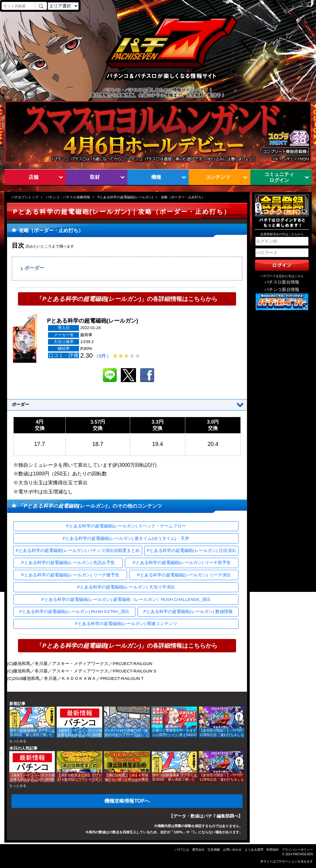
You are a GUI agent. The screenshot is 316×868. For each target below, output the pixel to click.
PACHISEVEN (303, 854)
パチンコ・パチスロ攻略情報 (68, 197)
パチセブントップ (25, 197)
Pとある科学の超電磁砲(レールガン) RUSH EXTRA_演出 (74, 612)
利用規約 (273, 850)
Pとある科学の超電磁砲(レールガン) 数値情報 (188, 612)
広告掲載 (214, 850)
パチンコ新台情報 (282, 290)
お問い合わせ (232, 850)
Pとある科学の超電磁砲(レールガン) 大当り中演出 (126, 587)
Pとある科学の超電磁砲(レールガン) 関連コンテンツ (126, 624)
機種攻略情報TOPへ (127, 801)
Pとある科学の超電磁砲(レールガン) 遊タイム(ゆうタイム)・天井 (126, 538)
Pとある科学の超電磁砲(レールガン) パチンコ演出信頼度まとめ (78, 551)
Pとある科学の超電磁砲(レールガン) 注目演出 (191, 551)
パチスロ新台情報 (282, 282)
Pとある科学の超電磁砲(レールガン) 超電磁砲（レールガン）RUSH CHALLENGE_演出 (126, 599)
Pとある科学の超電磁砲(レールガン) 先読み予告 (68, 563)
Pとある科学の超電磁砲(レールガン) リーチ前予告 (182, 563)
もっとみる (18, 741)
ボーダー (34, 268)
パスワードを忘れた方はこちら (282, 276)
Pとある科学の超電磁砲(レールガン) (125, 197)
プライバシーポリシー (297, 850)
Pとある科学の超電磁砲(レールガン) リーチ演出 (184, 575)
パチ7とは (182, 850)
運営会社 (198, 850)
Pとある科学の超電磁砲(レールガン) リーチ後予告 (70, 575)
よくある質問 (254, 850)
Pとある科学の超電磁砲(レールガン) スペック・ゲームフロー (126, 526)
